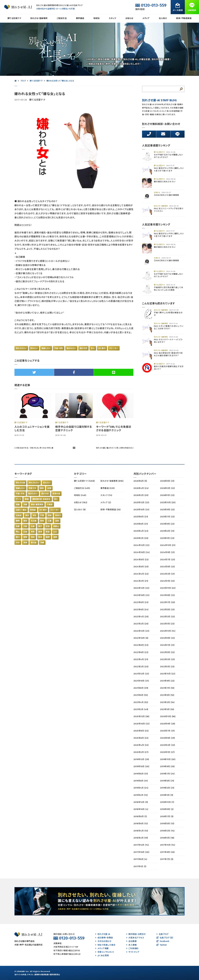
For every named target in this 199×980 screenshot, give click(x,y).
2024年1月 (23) (167, 581)
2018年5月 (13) (167, 824)
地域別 (96, 18)
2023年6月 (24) (141, 610)
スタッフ (113, 18)
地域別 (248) (80, 495)
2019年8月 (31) (141, 774)
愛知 (25, 521)
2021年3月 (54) (167, 702)
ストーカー (114, 348)
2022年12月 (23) (141, 631)
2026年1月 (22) (167, 495)
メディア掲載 (102, 948)
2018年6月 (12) (141, 824)
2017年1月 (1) (140, 866)
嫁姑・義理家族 (37, 505)
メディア (146, 18)
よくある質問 (102, 956)
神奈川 (58, 515)
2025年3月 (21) (167, 531)
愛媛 (25, 537)
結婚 (18, 505)
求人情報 (131, 945)
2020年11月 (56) (168, 717)
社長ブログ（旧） (165, 938)
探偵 (42, 488)
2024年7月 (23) (167, 560)
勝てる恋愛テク (14, 18)
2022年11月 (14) (168, 631)
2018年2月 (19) (141, 838)
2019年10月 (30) (141, 767)
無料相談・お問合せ (136, 934)
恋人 (93, 348)
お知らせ (129, 18)
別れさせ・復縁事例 (39, 18)
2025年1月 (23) (167, 538)
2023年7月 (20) (167, 602)
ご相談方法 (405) (82, 488)
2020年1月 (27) (167, 752)
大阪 (25, 526)
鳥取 (33, 532)
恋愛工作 (32, 488)
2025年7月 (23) (167, 517)
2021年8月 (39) (141, 688)
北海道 (19, 515)
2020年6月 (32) (141, 738)
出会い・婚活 (21, 510)
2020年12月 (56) (141, 717)
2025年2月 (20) (141, 538)
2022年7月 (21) (167, 645)
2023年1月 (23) (167, 624)
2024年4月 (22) (141, 574)
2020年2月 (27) (141, 752)
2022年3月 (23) (167, 659)
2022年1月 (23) (167, 667)
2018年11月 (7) (167, 802)
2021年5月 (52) (167, 695)
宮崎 (25, 543)
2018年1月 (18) (167, 838)
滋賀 (57, 521)
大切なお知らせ (103, 941)
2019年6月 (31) (141, 781)
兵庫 (33, 526)
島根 (40, 532)
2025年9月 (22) (167, 510)
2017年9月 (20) (167, 852)
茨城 (50, 515)
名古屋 (34, 521)
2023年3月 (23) (167, 617)
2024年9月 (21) (167, 552)
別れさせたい (21, 348)
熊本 (40, 537)
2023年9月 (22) (167, 595)
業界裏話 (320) (108, 488)
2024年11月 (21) (168, 545)
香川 (18, 537)
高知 (33, 537)
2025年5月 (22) (167, 524)
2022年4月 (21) (141, 659)
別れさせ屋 (20, 483)
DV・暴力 (102, 348)
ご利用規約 (132, 948)
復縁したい (46, 348)
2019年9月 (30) (167, 767)
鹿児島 (34, 543)
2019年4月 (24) (141, 788)
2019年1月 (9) (166, 795)
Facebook (163, 941)
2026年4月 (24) (141, 488)
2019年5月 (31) (167, 781)
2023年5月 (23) (167, 610)
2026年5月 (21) (167, 481)
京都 (18, 526)
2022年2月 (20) (141, 667)
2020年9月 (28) (168, 724)
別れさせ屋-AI (103, 934)
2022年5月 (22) (167, 652)
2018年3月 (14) (167, 831)
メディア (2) (106, 503)
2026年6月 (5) (140, 481)
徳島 (48, 532)
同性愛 (33, 510)
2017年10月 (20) (141, 852)
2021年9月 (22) (167, 681)
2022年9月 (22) (167, 638)
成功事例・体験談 (104, 938)
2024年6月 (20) (141, 567)
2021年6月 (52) (141, 695)
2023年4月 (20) (141, 617)
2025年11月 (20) (168, 503)
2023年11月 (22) (168, 588)
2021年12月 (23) (141, 674)
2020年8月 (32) (141, 731)
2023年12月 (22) (141, 588)
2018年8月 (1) (140, 817)
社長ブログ (163, 934)
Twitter (162, 945)
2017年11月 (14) (167, 845)
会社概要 (131, 941)
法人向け (163, 18)
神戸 (40, 526)
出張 (49, 488)
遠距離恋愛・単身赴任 (41, 499)
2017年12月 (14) (141, 845)
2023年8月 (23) (141, 602)
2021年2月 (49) (141, 709)
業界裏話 (80, 18)
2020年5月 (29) (167, 738)
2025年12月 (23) (141, 503)
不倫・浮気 (59, 348)
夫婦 (25, 505)
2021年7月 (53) (167, 688)
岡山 (18, 532)
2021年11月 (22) (168, 674)
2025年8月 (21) (141, 517)
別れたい (34, 348)
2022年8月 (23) (141, 645)
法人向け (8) (80, 510)
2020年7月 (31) (167, 731)
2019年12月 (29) (141, 759)
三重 (50, 521)
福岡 (48, 537)
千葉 (42, 515)
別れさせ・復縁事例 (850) (112, 481)
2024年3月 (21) (167, 574)
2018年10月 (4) (141, 809)
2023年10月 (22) (141, 595)
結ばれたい (71, 348)
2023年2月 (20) (141, 624)
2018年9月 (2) (167, 809)
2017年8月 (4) (140, 859)
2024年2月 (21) (141, 581)
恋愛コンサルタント (105, 952)
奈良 (48, 526)
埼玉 (35, 515)
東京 (27, 515)
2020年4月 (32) (141, 745)
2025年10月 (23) (141, 510)
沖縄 (42, 543)
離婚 (27, 499)
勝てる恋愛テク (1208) (84, 481)
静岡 (18, 521)
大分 (18, 543)
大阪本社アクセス (135, 938)
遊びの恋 (83, 348)
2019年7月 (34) (167, 774)
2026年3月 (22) (167, 488)
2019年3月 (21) (167, 788)
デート (18, 499)
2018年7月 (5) (167, 817)
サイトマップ (133, 952)
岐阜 (42, 521)
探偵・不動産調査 (184, 18)
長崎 (55, 537)
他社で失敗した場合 (105, 945)
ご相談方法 (62, 18)
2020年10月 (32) (141, 724)
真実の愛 (56, 494)
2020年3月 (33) (167, 745)
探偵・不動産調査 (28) (110, 510)
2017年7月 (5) (167, 859)
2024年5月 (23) (167, 567)
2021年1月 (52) (167, 709)
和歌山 (56, 526)
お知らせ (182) (81, 503)
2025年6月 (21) (141, 524)
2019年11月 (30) (168, 759)
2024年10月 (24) (142, 552)
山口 (55, 532)
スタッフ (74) (106, 495)
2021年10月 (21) (141, 681)
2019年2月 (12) (141, 795)
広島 (25, 532)
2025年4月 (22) (141, 531)
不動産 (50, 505)
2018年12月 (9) (141, 802)
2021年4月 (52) (141, 702)
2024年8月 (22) (141, 560)
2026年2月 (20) (141, 495)
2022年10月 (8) (141, 638)
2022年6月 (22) (141, 652)
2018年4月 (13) (141, 831)
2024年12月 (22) (141, 545)
